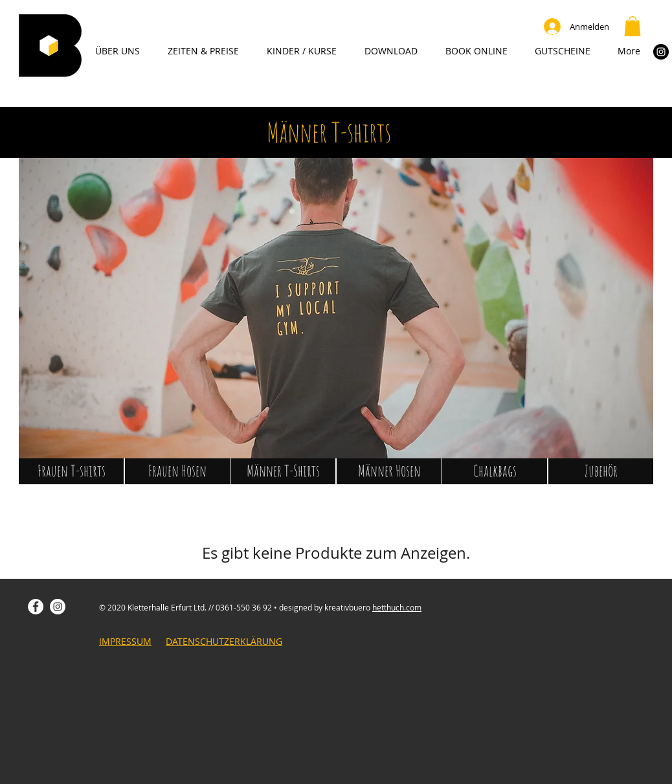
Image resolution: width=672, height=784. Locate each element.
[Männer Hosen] (389, 471)
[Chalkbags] (495, 471)
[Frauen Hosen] (177, 471)
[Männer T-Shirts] (283, 471)
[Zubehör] (601, 471)
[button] (633, 26)
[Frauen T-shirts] (71, 471)
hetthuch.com (397, 607)
